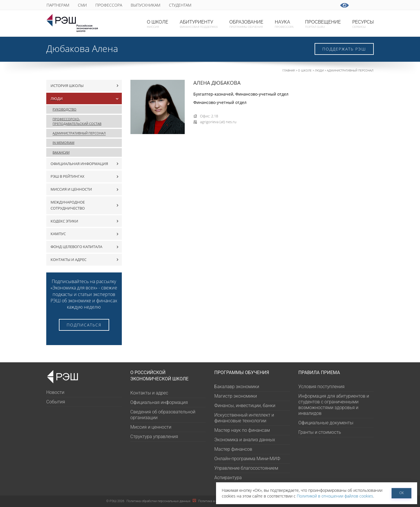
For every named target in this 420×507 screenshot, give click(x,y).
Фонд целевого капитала (76, 247)
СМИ (82, 5)
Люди (319, 70)
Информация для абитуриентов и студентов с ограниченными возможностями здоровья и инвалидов (334, 405)
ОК (402, 493)
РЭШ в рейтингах (68, 176)
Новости (55, 392)
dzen (318, 5)
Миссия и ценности (71, 189)
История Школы (67, 86)
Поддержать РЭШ (344, 49)
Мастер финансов (233, 449)
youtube (282, 5)
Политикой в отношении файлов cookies (335, 496)
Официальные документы (326, 423)
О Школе (305, 70)
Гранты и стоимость (320, 432)
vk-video (294, 5)
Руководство (64, 109)
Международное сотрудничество (68, 205)
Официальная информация (79, 164)
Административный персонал (350, 70)
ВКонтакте (259, 5)
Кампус (58, 234)
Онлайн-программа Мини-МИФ (247, 459)
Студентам (180, 5)
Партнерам (58, 5)
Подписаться (84, 325)
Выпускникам (146, 5)
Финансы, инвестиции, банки (245, 406)
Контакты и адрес (69, 260)
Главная (289, 70)
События (56, 402)
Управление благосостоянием (246, 468)
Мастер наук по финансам (242, 430)
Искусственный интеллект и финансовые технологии (244, 418)
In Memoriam (63, 143)
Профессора (109, 5)
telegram (270, 5)
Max (247, 5)
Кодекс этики (64, 221)
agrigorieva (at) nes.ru (218, 122)
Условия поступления (322, 387)
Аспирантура (228, 478)
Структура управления (154, 437)
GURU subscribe (235, 5)
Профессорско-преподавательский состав (77, 121)
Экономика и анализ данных (245, 440)
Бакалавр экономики (237, 387)
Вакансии (61, 152)
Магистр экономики (236, 396)
